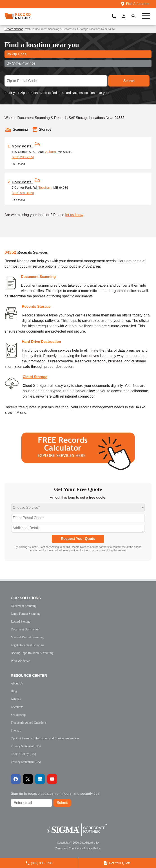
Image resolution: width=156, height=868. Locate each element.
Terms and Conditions (69, 849)
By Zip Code (17, 54)
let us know (74, 215)
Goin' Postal (22, 146)
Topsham (45, 188)
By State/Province (21, 63)
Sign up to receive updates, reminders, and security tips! (56, 793)
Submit (62, 803)
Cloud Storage (35, 377)
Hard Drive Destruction (41, 342)
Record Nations (14, 29)
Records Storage (36, 306)
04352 (10, 252)
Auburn (51, 152)
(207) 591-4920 (23, 193)
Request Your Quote (78, 539)
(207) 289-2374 (23, 157)
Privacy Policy (92, 849)
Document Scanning (38, 277)
